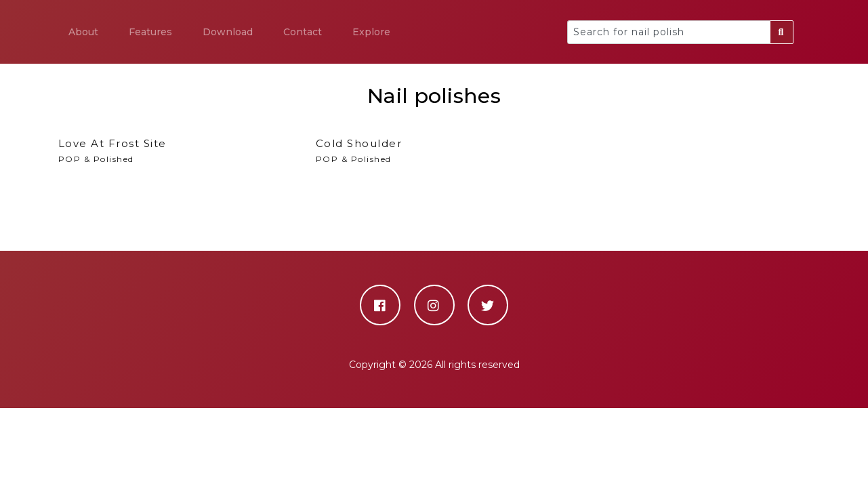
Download (228, 32)
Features (150, 32)
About (83, 32)
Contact (303, 32)
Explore (371, 32)
